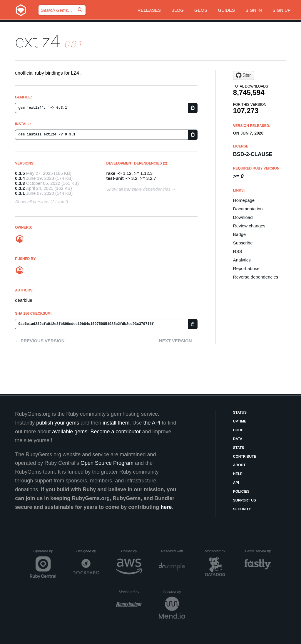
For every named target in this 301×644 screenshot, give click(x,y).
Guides (226, 10)
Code (238, 430)
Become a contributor (115, 432)
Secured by (174, 592)
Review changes (249, 226)
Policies (241, 492)
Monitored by (217, 551)
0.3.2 (20, 188)
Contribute (245, 457)
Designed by (88, 551)
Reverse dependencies (256, 277)
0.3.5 (20, 173)
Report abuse (246, 268)
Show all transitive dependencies (138, 189)
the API (152, 423)
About (239, 465)
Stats (239, 448)
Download (243, 217)
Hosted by (132, 551)
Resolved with (173, 551)
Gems (201, 10)
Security (242, 509)
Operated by (45, 553)
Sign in (254, 10)
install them (116, 423)
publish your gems (58, 423)
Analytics (242, 260)
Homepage (244, 200)
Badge (239, 234)
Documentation (248, 209)
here (166, 507)
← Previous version (40, 341)
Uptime (240, 421)
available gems (70, 432)
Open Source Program (107, 463)
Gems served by (258, 551)
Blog (178, 10)
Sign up (282, 10)
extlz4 (37, 41)
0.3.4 (20, 178)
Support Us (245, 500)
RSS (238, 251)
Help (238, 474)
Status (240, 412)
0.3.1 (20, 193)
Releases (149, 10)
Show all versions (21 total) (41, 202)
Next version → (178, 341)
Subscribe (243, 243)
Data (238, 439)
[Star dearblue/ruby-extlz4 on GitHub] (244, 76)
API (236, 483)
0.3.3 (20, 183)
